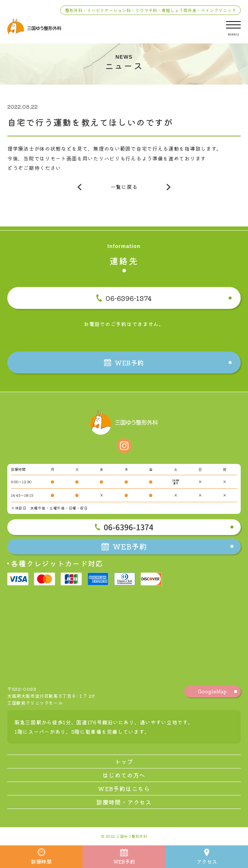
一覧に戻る (124, 187)
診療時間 (41, 857)
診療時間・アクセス (124, 802)
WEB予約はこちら (124, 788)
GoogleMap (212, 691)
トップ (124, 762)
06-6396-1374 (124, 298)
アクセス (207, 857)
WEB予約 (124, 857)
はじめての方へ (124, 775)
